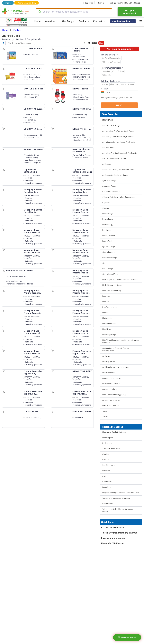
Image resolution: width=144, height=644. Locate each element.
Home (37, 21)
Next (120, 105)
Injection (106, 302)
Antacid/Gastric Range (111, 126)
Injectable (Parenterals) (112, 291)
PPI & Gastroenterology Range (114, 395)
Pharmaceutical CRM (27, 3)
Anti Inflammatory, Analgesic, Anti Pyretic (119, 142)
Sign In (101, 3)
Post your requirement (130, 12)
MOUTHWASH (108, 120)
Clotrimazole (108, 504)
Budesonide (107, 443)
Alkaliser (106, 454)
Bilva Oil (106, 460)
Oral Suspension (109, 373)
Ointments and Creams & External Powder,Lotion (116, 349)
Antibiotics (107, 164)
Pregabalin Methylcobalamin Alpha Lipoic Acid (121, 493)
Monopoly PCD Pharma (113, 543)
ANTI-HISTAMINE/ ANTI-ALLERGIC (115, 159)
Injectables (107, 296)
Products (84, 21)
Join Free (88, 3)
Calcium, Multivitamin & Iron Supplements (119, 197)
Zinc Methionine (109, 465)
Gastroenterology (109, 258)
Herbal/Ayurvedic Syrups (112, 285)
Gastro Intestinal (109, 252)
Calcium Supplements (111, 192)
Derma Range (108, 219)
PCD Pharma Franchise (111, 384)
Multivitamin (107, 318)
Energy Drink (107, 241)
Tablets (105, 417)
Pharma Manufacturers (113, 538)
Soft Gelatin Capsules (111, 406)
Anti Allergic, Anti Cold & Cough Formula (118, 137)
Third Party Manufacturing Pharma (119, 533)
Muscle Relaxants (109, 324)
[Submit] (40, 12)
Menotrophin (108, 438)
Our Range (68, 21)
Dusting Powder (109, 236)
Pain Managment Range (112, 378)
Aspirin (105, 476)
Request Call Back (127, 637)
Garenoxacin (107, 482)
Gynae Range (108, 269)
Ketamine (106, 471)
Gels (104, 263)
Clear (101, 43)
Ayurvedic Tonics (109, 186)
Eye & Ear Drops (109, 247)
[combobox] (74, 12)
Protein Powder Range (111, 400)
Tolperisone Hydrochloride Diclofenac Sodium (118, 510)
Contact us (99, 21)
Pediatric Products (110, 389)
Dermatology (108, 225)
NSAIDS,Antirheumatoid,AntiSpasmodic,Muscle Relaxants (121, 341)
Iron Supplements (109, 307)
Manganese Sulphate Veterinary (115, 432)
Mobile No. (105, 89)
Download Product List (123, 21)
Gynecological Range (111, 274)
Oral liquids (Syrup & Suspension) (116, 367)
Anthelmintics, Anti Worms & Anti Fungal (118, 131)
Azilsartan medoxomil (111, 449)
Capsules (106, 203)
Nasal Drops (107, 329)
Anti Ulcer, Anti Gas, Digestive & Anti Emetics (120, 153)
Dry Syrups (107, 230)
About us (51, 21)
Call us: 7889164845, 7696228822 (125, 3)
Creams (105, 208)
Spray (105, 411)
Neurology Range (109, 335)
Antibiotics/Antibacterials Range (115, 175)
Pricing (8, 3)
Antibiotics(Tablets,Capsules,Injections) (118, 170)
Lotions (105, 313)
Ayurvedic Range (109, 181)
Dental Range (108, 214)
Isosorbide (107, 487)
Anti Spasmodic (109, 148)
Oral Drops (107, 356)
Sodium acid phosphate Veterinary (116, 498)
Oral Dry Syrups (109, 362)
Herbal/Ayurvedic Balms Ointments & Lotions (120, 280)
